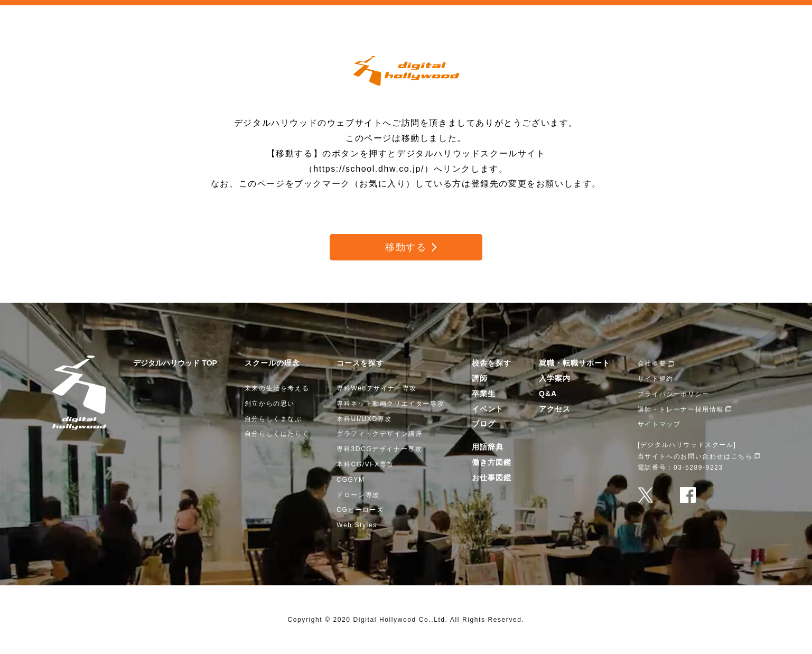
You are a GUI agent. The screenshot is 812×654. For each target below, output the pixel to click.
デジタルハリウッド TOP (175, 363)
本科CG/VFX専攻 (365, 464)
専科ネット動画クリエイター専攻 (390, 404)
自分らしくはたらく (277, 434)
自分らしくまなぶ (273, 419)
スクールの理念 (272, 363)
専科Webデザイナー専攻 (377, 388)
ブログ (484, 424)
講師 (480, 378)
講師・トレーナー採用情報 (681, 409)
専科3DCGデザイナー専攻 (379, 449)
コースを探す (360, 363)
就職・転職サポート (575, 363)
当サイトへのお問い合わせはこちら (695, 456)
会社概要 (652, 363)
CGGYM (351, 480)
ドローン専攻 (358, 495)
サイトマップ (659, 424)
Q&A (548, 394)
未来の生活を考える (277, 388)
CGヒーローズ (360, 510)
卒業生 (484, 394)
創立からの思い (270, 404)
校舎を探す (492, 363)
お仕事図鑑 (492, 478)
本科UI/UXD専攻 (364, 419)
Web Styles (357, 525)
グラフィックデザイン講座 (380, 434)
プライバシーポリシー (674, 394)
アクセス (555, 409)
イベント (488, 409)
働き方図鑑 (492, 462)
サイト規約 (656, 379)
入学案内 (555, 378)
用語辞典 (488, 447)
